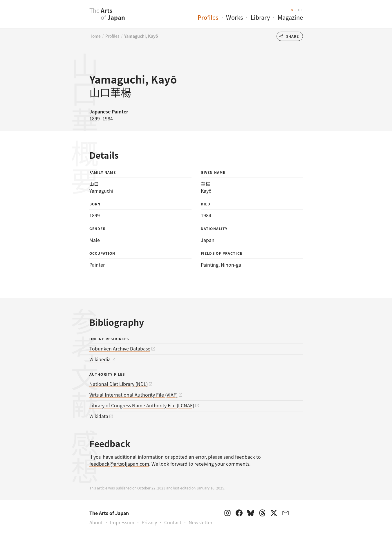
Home (95, 36)
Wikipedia (100, 359)
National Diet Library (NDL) (119, 384)
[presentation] (78, 17)
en (291, 10)
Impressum (122, 522)
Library (260, 17)
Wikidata (99, 416)
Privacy (149, 522)
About (96, 522)
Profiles (208, 17)
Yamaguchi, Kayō (141, 36)
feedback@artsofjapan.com (119, 464)
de (300, 10)
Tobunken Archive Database (120, 348)
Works (234, 17)
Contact (173, 522)
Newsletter (200, 522)
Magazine (290, 17)
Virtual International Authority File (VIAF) (133, 395)
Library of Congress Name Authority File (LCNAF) (142, 405)
